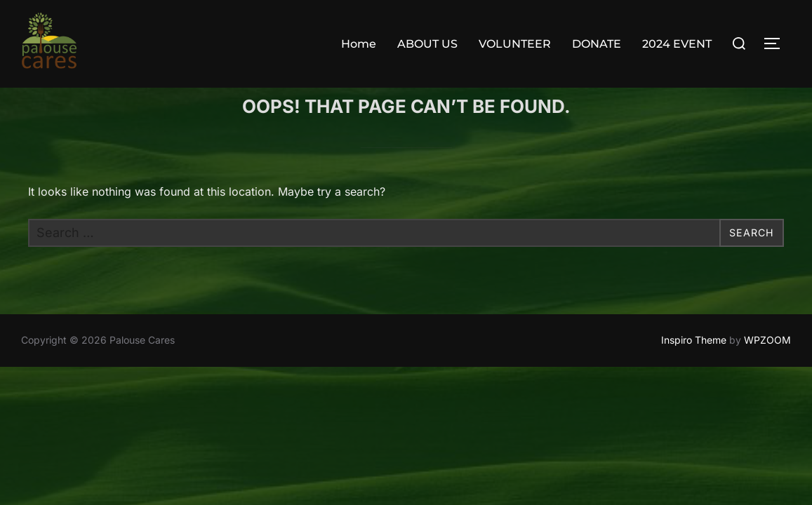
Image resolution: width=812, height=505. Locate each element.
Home (359, 44)
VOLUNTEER (515, 44)
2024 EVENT (677, 44)
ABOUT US (427, 44)
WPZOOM (767, 368)
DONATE (597, 44)
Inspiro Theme (694, 368)
